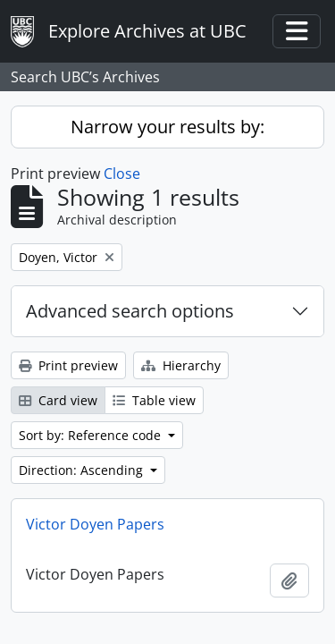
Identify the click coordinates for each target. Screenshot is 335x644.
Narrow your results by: (167, 127)
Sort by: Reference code (92, 435)
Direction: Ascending (83, 470)
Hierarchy (181, 365)
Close (122, 174)
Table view (154, 400)
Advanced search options (130, 311)
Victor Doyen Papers (95, 524)
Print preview (68, 365)
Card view (58, 400)
